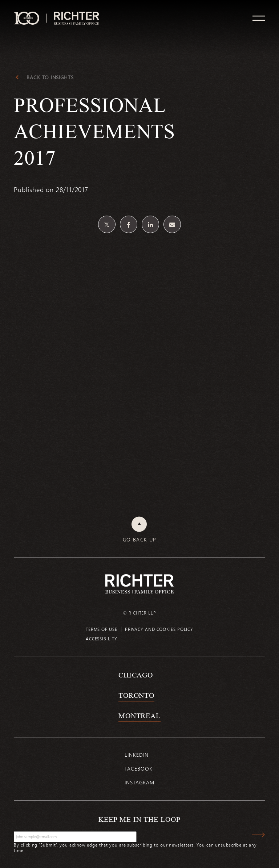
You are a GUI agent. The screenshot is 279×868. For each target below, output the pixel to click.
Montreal (139, 716)
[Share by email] (172, 224)
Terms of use (102, 629)
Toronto (136, 695)
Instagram (139, 782)
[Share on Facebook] (129, 224)
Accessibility (102, 639)
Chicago (136, 675)
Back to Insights (50, 77)
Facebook (138, 769)
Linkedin (136, 755)
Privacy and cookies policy (159, 629)
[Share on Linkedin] (150, 224)
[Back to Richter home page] (139, 584)
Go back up (140, 540)
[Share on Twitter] (107, 224)
